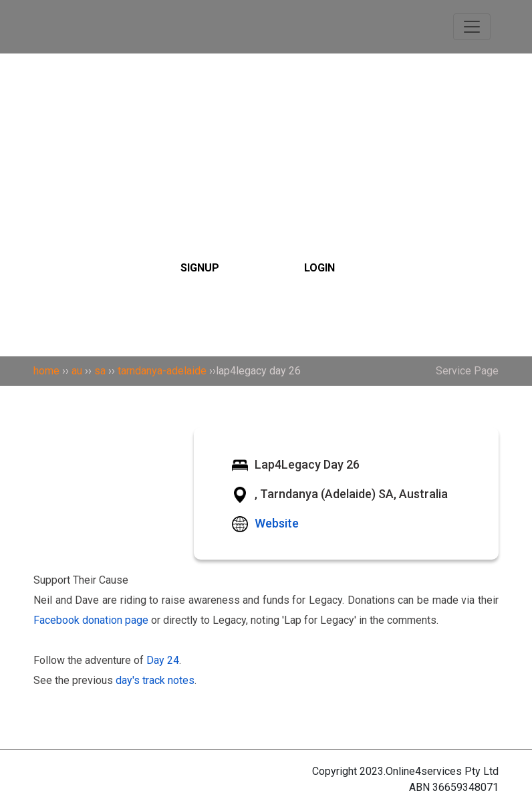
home (46, 371)
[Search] (266, 186)
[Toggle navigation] (472, 27)
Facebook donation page (91, 620)
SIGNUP (200, 268)
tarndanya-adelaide (162, 371)
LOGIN (319, 268)
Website (277, 523)
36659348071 (465, 787)
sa (100, 371)
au (77, 371)
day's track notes (155, 680)
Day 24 (163, 660)
